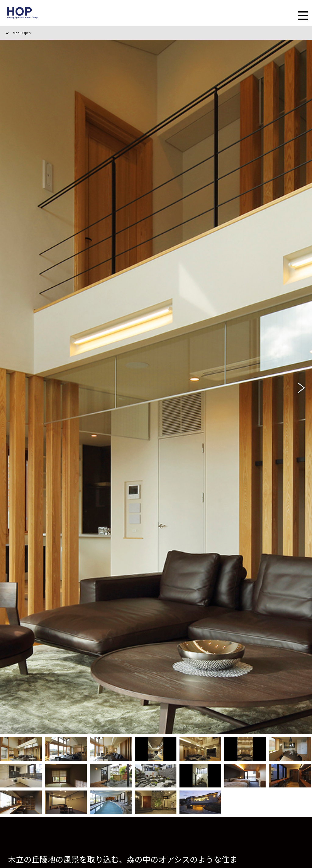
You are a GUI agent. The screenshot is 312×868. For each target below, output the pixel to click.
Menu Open (22, 33)
